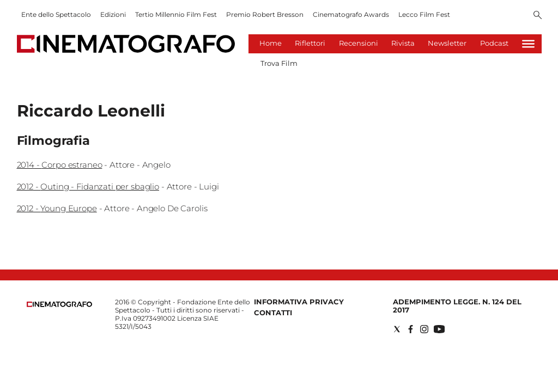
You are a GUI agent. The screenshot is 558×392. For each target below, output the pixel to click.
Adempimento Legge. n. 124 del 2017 (457, 306)
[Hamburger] (528, 44)
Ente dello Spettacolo (56, 14)
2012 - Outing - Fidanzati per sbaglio (88, 186)
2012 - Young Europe (57, 208)
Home (271, 43)
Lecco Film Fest (424, 14)
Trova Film (279, 63)
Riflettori (310, 43)
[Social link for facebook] (411, 329)
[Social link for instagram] (424, 329)
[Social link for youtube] (439, 329)
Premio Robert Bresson (265, 14)
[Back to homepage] (59, 305)
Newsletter (447, 43)
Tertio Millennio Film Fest (176, 14)
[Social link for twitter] (397, 329)
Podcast (494, 43)
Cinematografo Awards (351, 14)
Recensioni (359, 43)
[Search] (538, 16)
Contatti (273, 313)
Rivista (403, 43)
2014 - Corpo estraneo (60, 165)
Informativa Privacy (299, 302)
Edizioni (113, 14)
